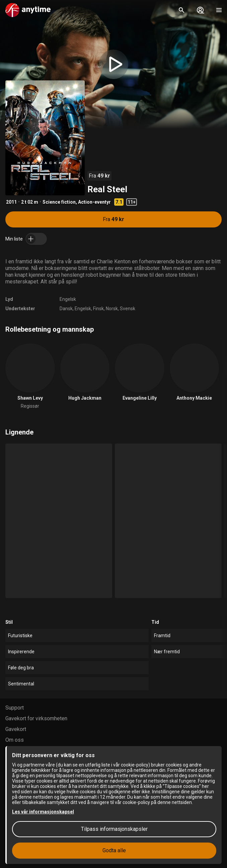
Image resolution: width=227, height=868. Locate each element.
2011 (11, 202)
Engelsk (68, 299)
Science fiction (59, 202)
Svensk (128, 309)
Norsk (112, 309)
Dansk (66, 309)
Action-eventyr (94, 202)
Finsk (98, 309)
